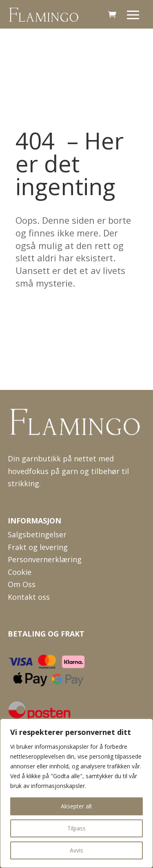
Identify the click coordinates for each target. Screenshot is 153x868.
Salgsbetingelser (37, 534)
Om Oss (22, 584)
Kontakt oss (29, 597)
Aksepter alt (76, 806)
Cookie (20, 572)
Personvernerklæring (45, 559)
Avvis (76, 850)
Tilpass (76, 828)
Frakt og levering (38, 547)
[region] (76, 793)
